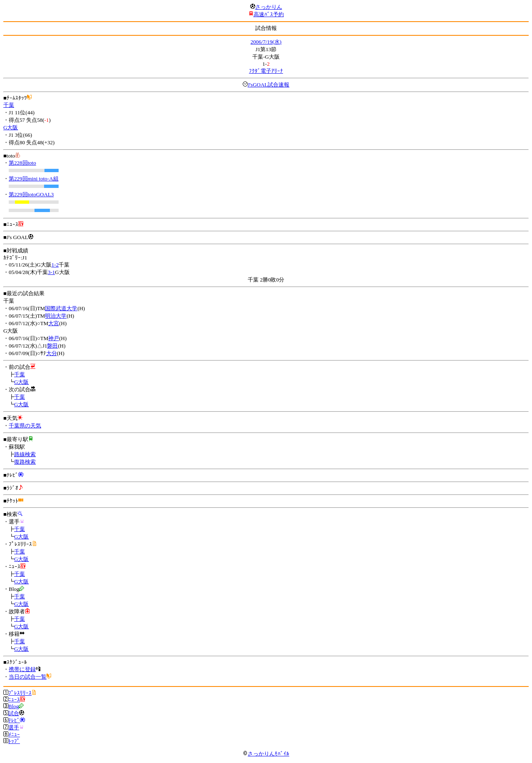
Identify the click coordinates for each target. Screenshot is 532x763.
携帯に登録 (22, 669)
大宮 (54, 323)
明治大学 (56, 316)
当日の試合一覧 (28, 677)
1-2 (55, 265)
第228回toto (22, 163)
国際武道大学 (61, 308)
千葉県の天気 (25, 426)
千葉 (9, 105)
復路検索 (25, 462)
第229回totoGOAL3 (31, 194)
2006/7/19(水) (266, 42)
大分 (52, 353)
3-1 (51, 272)
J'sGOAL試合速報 (269, 85)
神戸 (54, 338)
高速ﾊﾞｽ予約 (269, 14)
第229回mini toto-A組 (34, 179)
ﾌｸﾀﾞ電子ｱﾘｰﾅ (266, 71)
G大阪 (11, 127)
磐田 (52, 346)
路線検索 (25, 454)
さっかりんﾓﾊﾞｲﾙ (266, 754)
